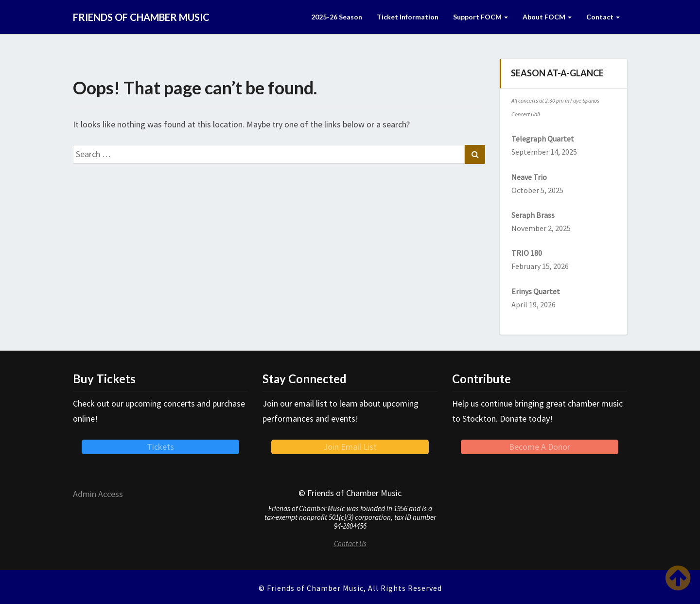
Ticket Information (408, 17)
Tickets (160, 447)
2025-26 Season (337, 17)
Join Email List (350, 447)
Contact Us (350, 543)
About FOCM (547, 17)
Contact (603, 17)
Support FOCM (481, 17)
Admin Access (98, 494)
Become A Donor (540, 447)
